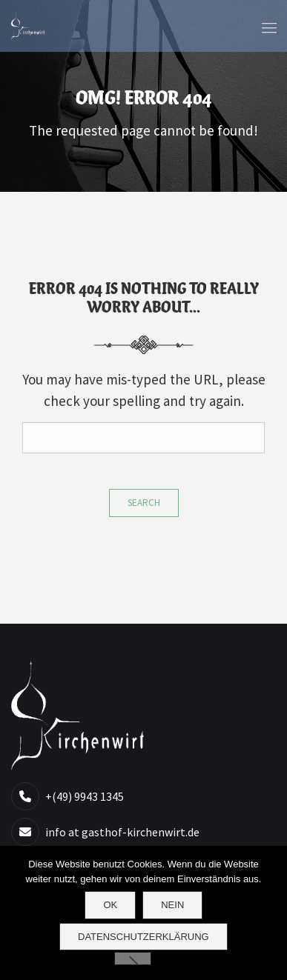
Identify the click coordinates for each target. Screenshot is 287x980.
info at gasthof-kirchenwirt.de (122, 832)
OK (110, 905)
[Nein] (133, 959)
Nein (172, 905)
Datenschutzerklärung (143, 937)
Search (144, 503)
